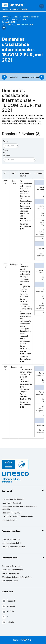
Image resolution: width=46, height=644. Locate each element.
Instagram (8, 606)
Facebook (9, 601)
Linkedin (8, 622)
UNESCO (5, 17)
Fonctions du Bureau (31, 77)
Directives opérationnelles (12, 570)
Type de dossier (7, 153)
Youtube (8, 612)
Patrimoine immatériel (31, 17)
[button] (4, 29)
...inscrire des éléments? (11, 503)
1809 (5, 264)
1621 (5, 367)
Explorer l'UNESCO (23, 640)
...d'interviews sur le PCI (11, 543)
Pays (5, 141)
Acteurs (5, 19)
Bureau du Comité (19, 19)
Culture (16, 17)
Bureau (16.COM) (9, 22)
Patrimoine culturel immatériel (15, 9)
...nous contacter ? (9, 520)
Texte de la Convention (11, 566)
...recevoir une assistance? (13, 499)
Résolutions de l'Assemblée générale (17, 577)
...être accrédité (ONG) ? (12, 513)
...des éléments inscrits (11, 539)
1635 (5, 181)
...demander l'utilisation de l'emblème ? (17, 516)
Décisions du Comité (10, 581)
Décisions (13, 77)
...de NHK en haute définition (13, 547)
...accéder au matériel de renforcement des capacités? (19, 508)
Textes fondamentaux (11, 573)
